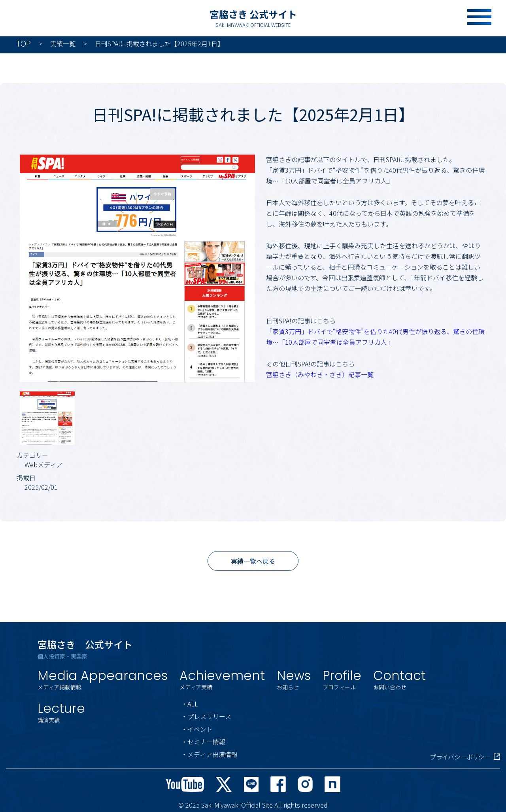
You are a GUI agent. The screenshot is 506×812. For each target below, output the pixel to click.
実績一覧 (63, 44)
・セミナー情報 (203, 742)
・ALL (190, 704)
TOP (23, 43)
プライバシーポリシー (465, 757)
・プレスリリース (206, 716)
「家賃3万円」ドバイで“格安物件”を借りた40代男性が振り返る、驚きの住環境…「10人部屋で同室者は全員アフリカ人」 (375, 337)
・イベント (197, 729)
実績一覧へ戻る (253, 561)
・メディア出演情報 (209, 754)
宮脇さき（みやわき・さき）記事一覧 (320, 374)
